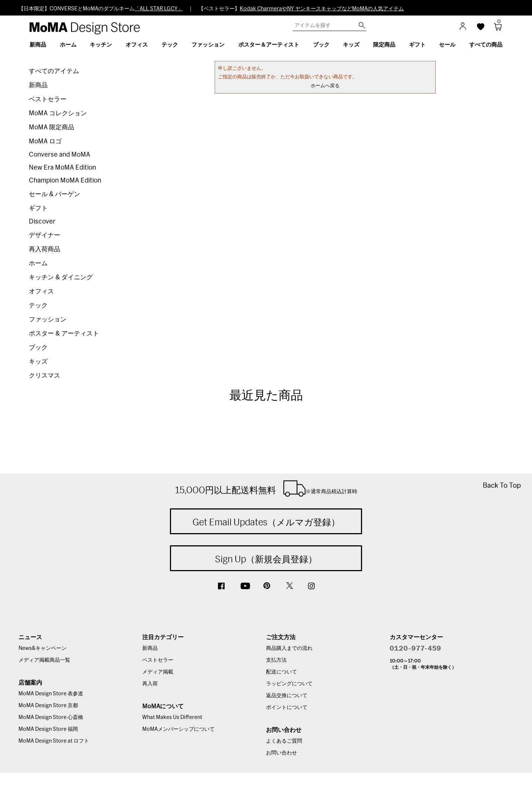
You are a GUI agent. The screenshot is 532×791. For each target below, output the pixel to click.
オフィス (41, 291)
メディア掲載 (158, 672)
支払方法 (276, 660)
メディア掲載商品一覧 (44, 660)
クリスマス (45, 376)
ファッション (48, 319)
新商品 (38, 85)
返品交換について (287, 696)
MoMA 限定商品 (52, 127)
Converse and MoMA (59, 155)
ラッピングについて (289, 684)
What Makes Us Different (172, 717)
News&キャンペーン (42, 648)
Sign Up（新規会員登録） (266, 559)
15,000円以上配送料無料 (266, 488)
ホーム (38, 263)
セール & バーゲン (54, 194)
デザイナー (45, 235)
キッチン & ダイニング (61, 277)
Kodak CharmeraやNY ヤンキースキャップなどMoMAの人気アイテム (322, 9)
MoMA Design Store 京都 (48, 706)
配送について (282, 672)
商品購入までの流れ (289, 648)
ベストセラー (48, 99)
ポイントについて (287, 708)
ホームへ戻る (325, 86)
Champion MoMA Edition (65, 180)
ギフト (38, 208)
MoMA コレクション (58, 113)
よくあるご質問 (284, 741)
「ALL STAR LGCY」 (159, 9)
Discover (42, 221)
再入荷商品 (45, 249)
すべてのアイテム (54, 71)
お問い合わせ (282, 753)
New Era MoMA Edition (62, 168)
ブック (38, 347)
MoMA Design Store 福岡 (48, 729)
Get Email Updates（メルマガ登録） (266, 522)
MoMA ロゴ (45, 141)
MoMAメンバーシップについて (178, 729)
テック (38, 305)
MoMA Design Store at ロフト (54, 741)
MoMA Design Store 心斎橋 (51, 717)
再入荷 (150, 684)
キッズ (38, 362)
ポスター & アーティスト (64, 333)
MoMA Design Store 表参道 (51, 694)
